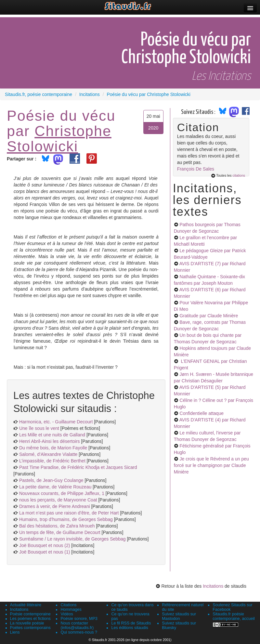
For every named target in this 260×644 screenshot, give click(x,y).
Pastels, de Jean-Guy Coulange (51, 480)
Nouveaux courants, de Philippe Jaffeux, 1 (62, 493)
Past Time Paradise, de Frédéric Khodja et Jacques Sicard (78, 467)
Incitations (213, 586)
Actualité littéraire (26, 605)
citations (239, 175)
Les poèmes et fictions (30, 619)
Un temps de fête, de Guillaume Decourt (60, 532)
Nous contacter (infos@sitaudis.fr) (77, 625)
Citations (68, 605)
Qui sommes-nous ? (79, 632)
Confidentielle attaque (202, 413)
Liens (15, 632)
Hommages (71, 610)
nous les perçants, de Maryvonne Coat (58, 500)
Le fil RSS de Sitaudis (131, 623)
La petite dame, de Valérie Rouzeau (55, 487)
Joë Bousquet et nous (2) (45, 545)
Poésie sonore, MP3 (79, 619)
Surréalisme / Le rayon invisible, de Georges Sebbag (72, 539)
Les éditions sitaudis (130, 628)
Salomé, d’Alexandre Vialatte (48, 454)
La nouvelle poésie (27, 623)
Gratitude (209, 316)
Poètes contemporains (30, 628)
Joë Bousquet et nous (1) (45, 552)
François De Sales (196, 169)
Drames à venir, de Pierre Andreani (55, 506)
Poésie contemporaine (30, 614)
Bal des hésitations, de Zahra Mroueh (57, 526)
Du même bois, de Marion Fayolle (53, 448)
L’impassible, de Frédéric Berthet (52, 461)
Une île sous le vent (39, 428)
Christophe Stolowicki (59, 138)
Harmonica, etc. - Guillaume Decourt (56, 422)
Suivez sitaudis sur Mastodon (179, 616)
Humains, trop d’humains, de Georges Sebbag (66, 519)
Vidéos (67, 614)
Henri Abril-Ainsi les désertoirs (50, 441)
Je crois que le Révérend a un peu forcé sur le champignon (211, 465)
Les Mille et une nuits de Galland (52, 435)
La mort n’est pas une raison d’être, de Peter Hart (69, 513)
